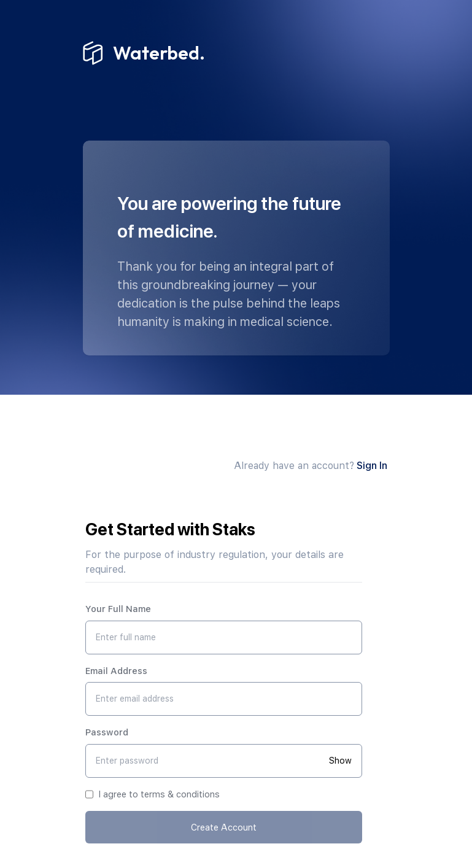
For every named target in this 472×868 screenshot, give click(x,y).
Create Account (224, 827)
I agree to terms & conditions (159, 794)
